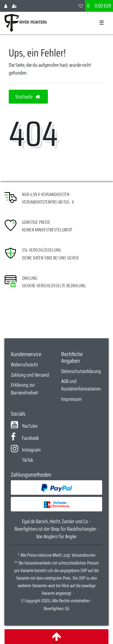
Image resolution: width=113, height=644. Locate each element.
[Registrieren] (14, 6)
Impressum (71, 399)
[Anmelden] (6, 6)
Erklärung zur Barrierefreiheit (24, 389)
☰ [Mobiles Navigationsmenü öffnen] (102, 23)
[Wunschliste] (81, 6)
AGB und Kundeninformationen (81, 385)
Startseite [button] (28, 97)
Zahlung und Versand (30, 375)
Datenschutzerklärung (81, 371)
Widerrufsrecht (24, 365)
